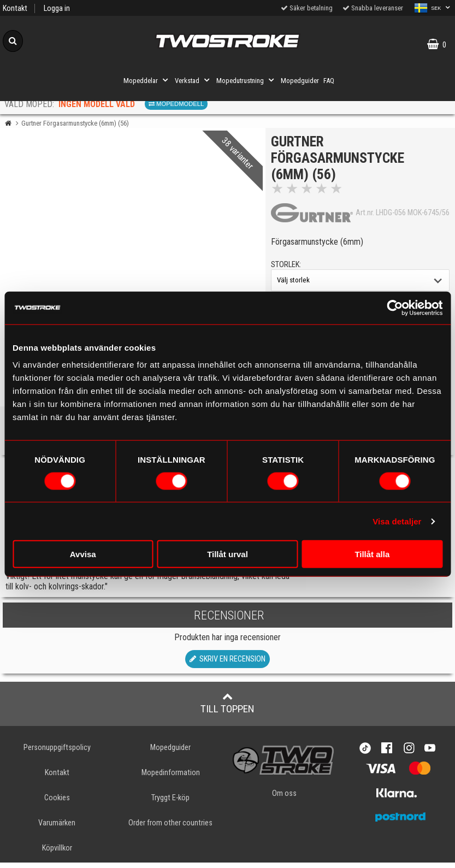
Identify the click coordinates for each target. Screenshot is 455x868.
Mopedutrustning (246, 80)
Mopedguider (300, 81)
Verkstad (193, 80)
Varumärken (57, 828)
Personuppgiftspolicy (57, 752)
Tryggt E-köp (170, 803)
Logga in (57, 8)
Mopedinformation (171, 778)
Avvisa (83, 554)
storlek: (289, 267)
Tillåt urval (227, 554)
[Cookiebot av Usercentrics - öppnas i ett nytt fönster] (395, 308)
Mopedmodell (176, 104)
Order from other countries (170, 828)
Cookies (57, 803)
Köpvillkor (57, 854)
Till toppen (227, 708)
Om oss (284, 799)
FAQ (329, 81)
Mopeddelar (147, 80)
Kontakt (15, 8)
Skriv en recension (227, 664)
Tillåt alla (372, 554)
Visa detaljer (397, 521)
